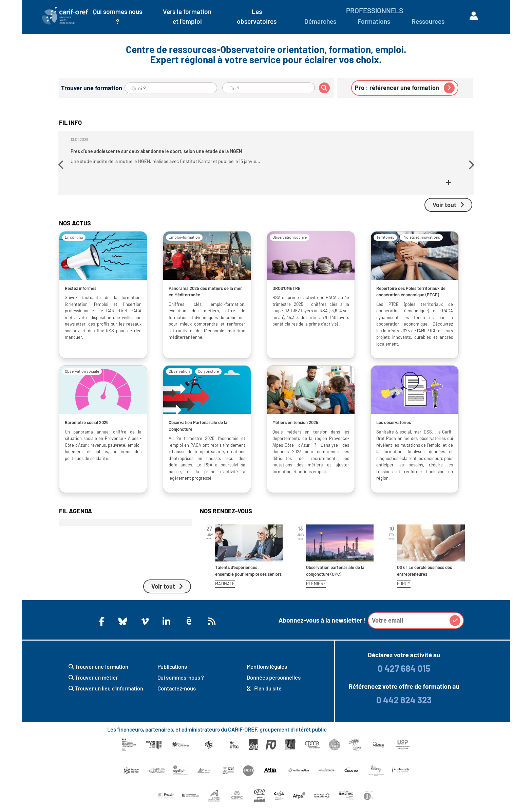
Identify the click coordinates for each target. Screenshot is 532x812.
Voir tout (448, 210)
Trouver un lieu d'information (106, 694)
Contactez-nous (177, 694)
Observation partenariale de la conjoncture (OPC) (335, 576)
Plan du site (264, 694)
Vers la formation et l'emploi (187, 16)
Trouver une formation (98, 672)
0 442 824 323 (404, 705)
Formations (374, 21)
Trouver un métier (93, 683)
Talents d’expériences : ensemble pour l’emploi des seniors (248, 576)
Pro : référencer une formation (405, 88)
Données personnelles (274, 683)
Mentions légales (267, 672)
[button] (62, 168)
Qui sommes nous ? (118, 16)
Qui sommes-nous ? (180, 683)
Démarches (320, 21)
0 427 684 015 (404, 674)
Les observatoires (257, 16)
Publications (172, 672)
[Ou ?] (269, 88)
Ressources (428, 21)
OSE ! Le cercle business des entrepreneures (424, 576)
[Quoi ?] (171, 88)
